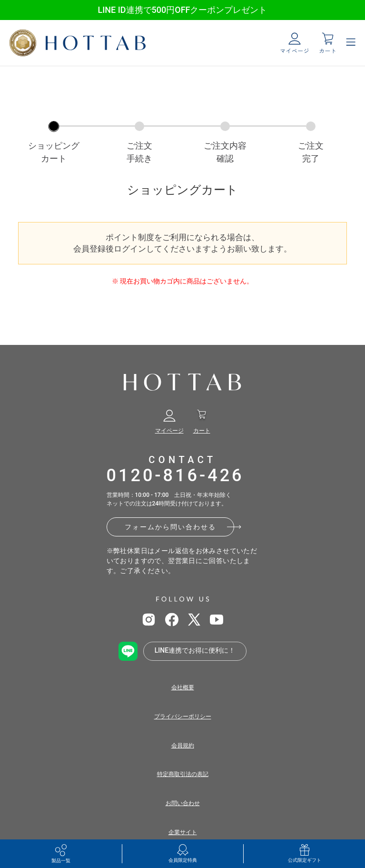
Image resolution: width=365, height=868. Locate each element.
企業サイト (183, 832)
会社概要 (183, 687)
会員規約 (183, 746)
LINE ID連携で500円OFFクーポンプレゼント (182, 10)
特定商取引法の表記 (183, 774)
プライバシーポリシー (183, 717)
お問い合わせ (183, 803)
